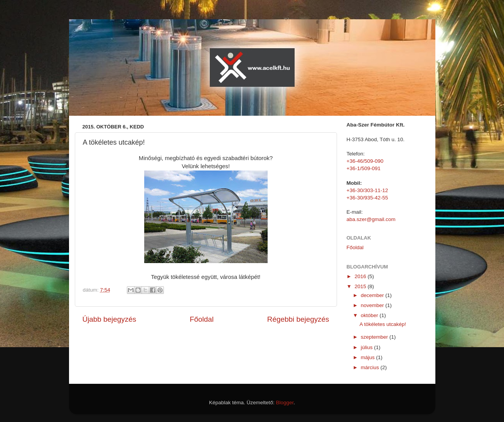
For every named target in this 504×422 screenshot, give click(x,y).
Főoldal (202, 319)
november (373, 305)
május (369, 357)
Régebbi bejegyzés (298, 319)
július (368, 347)
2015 (361, 286)
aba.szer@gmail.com (371, 219)
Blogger (285, 403)
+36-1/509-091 (364, 168)
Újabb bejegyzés (110, 319)
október (370, 315)
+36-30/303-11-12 (367, 190)
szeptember (375, 337)
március (371, 367)
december (373, 295)
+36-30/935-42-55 (367, 198)
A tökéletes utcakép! (383, 324)
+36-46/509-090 (365, 161)
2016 (361, 276)
